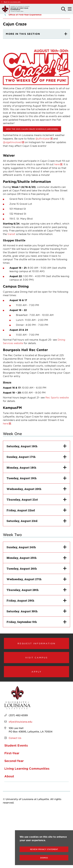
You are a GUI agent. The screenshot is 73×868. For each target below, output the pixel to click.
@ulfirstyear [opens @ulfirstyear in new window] (43, 138)
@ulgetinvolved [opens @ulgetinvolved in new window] (12, 142)
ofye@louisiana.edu (20, 722)
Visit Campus (36, 657)
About (9, 776)
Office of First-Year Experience (25, 15)
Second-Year (14, 761)
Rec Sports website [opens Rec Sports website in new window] (57, 397)
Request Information (37, 643)
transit (11, 234)
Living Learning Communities (27, 768)
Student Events (16, 745)
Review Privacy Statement (44, 849)
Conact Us (15, 738)
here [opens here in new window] (57, 164)
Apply (37, 672)
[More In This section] (36, 34)
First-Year (12, 753)
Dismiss (44, 858)
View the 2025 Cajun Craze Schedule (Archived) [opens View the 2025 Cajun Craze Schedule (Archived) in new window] (32, 129)
